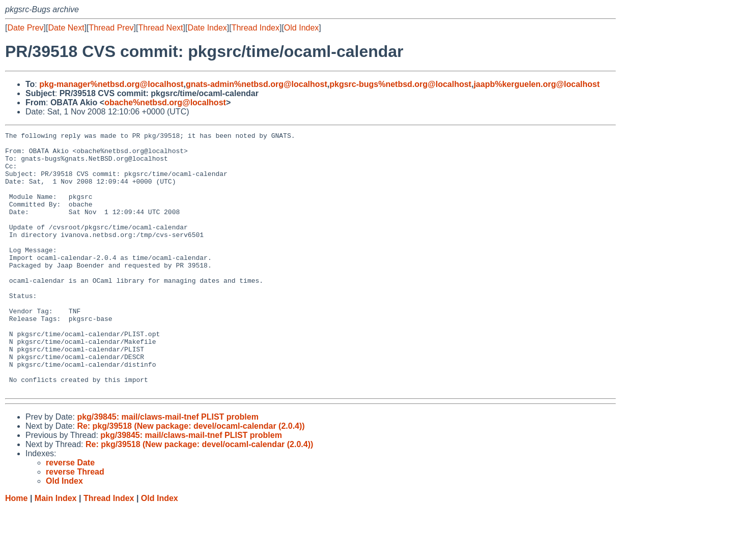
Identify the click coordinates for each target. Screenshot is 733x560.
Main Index (56, 550)
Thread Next (160, 28)
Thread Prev (111, 28)
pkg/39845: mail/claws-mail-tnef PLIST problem (168, 469)
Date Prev (25, 28)
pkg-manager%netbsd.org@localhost (111, 84)
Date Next (66, 28)
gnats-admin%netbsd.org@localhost (257, 84)
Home (16, 550)
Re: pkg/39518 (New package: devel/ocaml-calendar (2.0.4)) (191, 478)
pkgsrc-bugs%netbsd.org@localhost (400, 84)
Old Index (301, 28)
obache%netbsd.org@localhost (165, 102)
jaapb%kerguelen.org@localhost (537, 84)
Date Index (207, 28)
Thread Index (256, 28)
